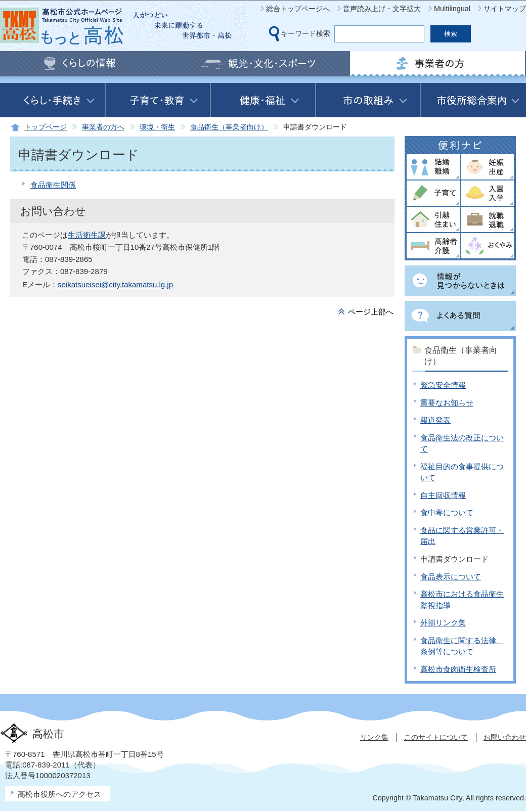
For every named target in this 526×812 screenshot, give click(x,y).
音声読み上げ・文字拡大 (382, 9)
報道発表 (435, 420)
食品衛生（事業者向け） (229, 127)
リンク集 (374, 737)
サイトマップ (505, 9)
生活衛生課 (87, 235)
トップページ (46, 127)
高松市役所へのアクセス (59, 794)
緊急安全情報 (443, 385)
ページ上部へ (371, 312)
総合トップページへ (298, 9)
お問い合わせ (505, 737)
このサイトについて (436, 737)
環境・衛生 (157, 127)
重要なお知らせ (447, 403)
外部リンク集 (443, 623)
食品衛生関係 (53, 185)
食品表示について (451, 577)
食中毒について (447, 512)
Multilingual (452, 9)
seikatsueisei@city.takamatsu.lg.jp (115, 284)
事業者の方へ (103, 127)
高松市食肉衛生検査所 (458, 669)
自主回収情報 (443, 495)
